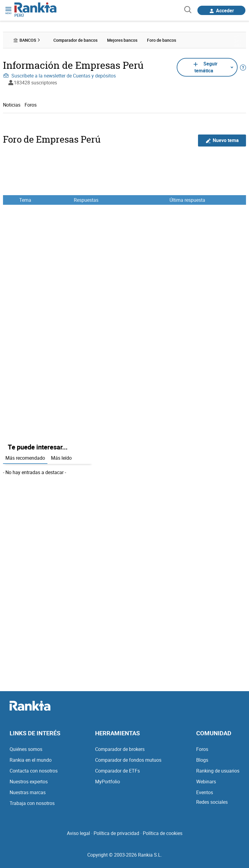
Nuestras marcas (28, 792)
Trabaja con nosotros (32, 803)
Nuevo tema (222, 140)
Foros (31, 105)
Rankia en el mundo (31, 760)
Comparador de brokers (120, 749)
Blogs (202, 760)
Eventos (205, 792)
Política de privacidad (116, 833)
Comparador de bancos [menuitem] (75, 40)
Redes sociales (212, 802)
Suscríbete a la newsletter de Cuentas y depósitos (59, 76)
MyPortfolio (108, 782)
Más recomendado (25, 458)
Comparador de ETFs (117, 771)
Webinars (206, 782)
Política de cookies (163, 833)
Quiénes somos (26, 749)
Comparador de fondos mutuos (128, 760)
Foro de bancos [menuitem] (162, 40)
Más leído (61, 458)
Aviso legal (78, 833)
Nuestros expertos (29, 782)
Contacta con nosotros (34, 771)
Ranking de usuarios (218, 771)
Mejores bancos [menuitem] (122, 40)
